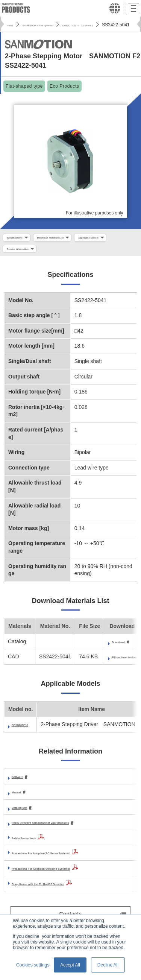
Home (13, 25)
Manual (21, 798)
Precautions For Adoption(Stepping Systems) (68, 875)
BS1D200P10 (28, 730)
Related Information (82, 252)
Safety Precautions (35, 845)
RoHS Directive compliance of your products (67, 830)
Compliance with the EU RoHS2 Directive (63, 890)
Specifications (22, 239)
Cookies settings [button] (33, 965)
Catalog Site (27, 814)
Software (23, 782)
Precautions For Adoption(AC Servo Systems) (69, 860)
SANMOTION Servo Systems (58, 25)
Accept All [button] (70, 965)
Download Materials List (78, 239)
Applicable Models (27, 252)
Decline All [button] (108, 965)
